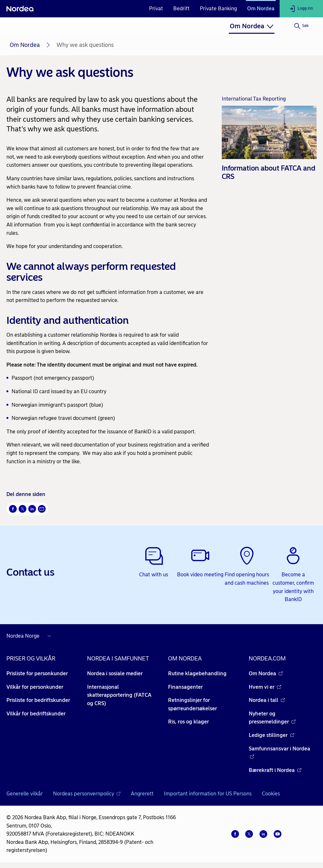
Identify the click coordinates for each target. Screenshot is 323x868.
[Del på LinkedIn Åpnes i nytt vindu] (32, 509)
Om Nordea (261, 9)
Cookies (271, 794)
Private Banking (218, 9)
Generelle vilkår (25, 794)
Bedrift (181, 9)
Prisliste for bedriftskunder (38, 700)
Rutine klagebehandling (197, 673)
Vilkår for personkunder (35, 687)
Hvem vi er (265, 687)
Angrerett (142, 794)
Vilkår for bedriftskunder (36, 714)
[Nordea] (20, 9)
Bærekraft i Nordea (275, 770)
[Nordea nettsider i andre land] (30, 636)
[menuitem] (252, 26)
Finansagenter (185, 687)
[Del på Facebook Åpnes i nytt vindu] (13, 509)
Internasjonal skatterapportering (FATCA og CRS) (119, 695)
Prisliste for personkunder (37, 673)
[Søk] (301, 26)
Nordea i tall (267, 700)
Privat (156, 9)
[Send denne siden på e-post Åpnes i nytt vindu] (42, 509)
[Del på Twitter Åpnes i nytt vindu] (22, 509)
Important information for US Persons (208, 794)
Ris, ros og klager (188, 722)
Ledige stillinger (272, 735)
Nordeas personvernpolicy (87, 794)
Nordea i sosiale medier (115, 673)
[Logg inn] (301, 9)
